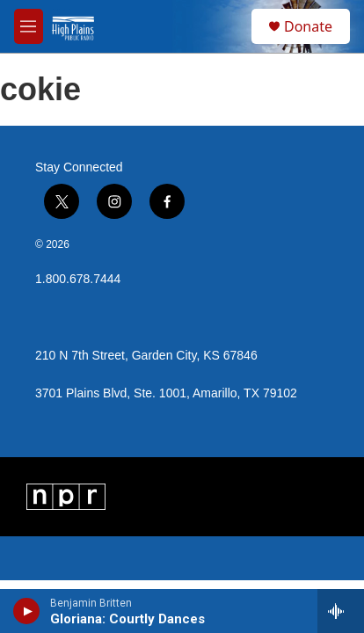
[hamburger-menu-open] (29, 26)
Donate (308, 26)
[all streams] (341, 611)
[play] (27, 611)
